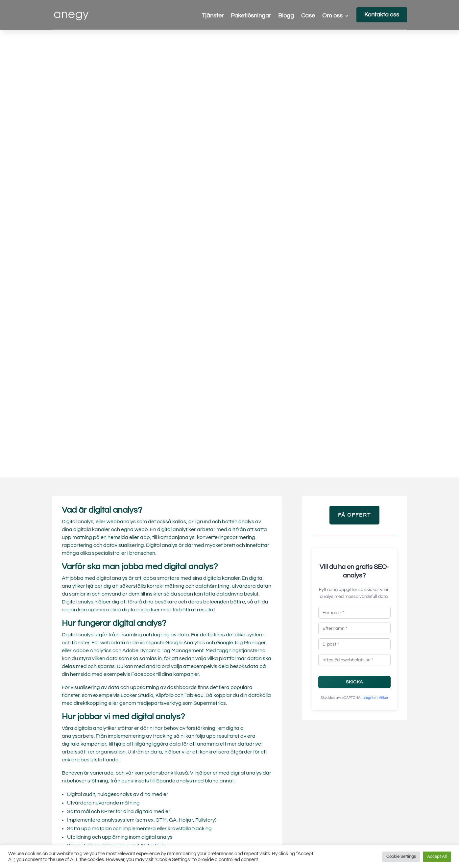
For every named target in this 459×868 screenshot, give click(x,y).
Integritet (369, 698)
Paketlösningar (251, 16)
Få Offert (354, 515)
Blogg (286, 16)
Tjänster (213, 16)
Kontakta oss (382, 15)
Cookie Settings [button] (401, 856)
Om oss (332, 16)
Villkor (384, 698)
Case (308, 16)
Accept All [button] (437, 856)
